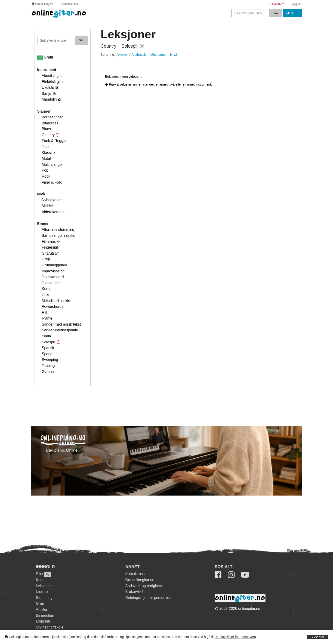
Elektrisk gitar (53, 82)
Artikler (42, 609)
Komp (47, 289)
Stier (40, 574)
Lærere (42, 592)
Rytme (47, 318)
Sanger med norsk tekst (61, 324)
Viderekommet (54, 212)
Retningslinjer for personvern (235, 637)
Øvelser (48, 372)
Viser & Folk (52, 182)
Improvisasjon (53, 271)
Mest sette (158, 55)
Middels (48, 206)
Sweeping (50, 360)
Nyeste (122, 55)
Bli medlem (45, 615)
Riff (45, 313)
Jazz (46, 147)
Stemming (44, 598)
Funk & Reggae (55, 141)
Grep (46, 259)
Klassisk (49, 153)
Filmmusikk (51, 242)
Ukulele (48, 88)
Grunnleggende (55, 265)
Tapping (48, 366)
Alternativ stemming (58, 230)
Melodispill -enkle (56, 301)
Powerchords (53, 307)
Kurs (40, 580)
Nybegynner (52, 200)
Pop (45, 170)
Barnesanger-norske (59, 236)
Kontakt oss (135, 574)
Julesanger (51, 283)
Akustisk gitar (53, 76)
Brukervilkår (135, 592)
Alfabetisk (139, 55)
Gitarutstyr (50, 253)
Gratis (46, 57)
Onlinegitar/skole (50, 627)
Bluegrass (50, 123)
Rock (46, 176)
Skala (46, 336)
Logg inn (43, 621)
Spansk (48, 348)
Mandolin (49, 99)
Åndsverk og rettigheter (144, 586)
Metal (46, 159)
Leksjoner (44, 586)
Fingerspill (50, 247)
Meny (290, 13)
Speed (47, 354)
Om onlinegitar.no (140, 580)
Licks (46, 295)
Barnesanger (52, 117)
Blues (46, 129)
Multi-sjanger (52, 165)
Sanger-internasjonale (60, 330)
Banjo (47, 94)
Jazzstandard (53, 277)
